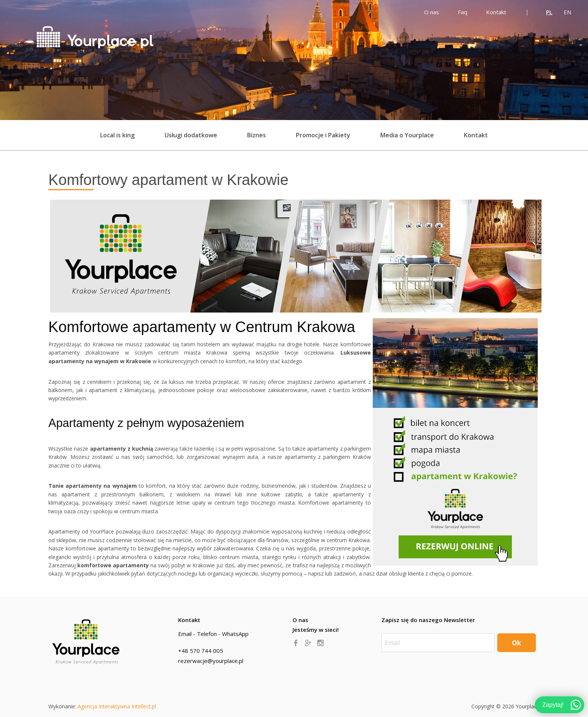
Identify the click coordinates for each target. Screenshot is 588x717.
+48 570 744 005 (201, 651)
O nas (300, 620)
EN (567, 12)
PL (549, 12)
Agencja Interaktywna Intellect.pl (117, 706)
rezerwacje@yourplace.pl (211, 661)
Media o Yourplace (407, 135)
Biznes (256, 135)
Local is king (117, 135)
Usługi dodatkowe (191, 135)
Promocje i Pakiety (323, 135)
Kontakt (476, 135)
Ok (517, 643)
